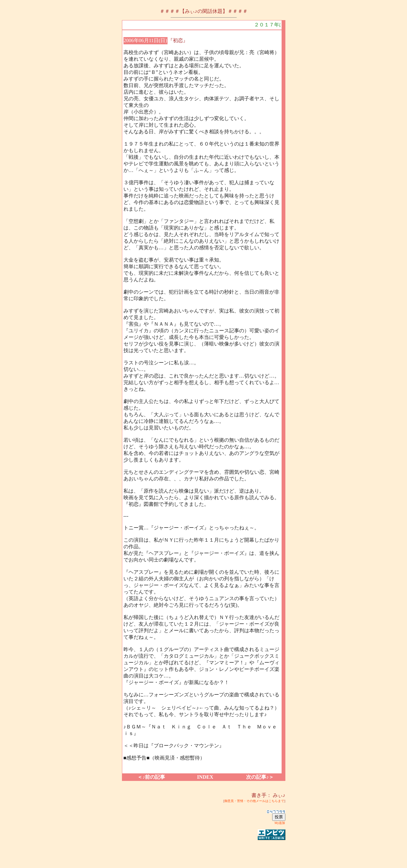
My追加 (280, 823)
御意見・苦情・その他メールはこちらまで (254, 801)
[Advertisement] (204, 850)
